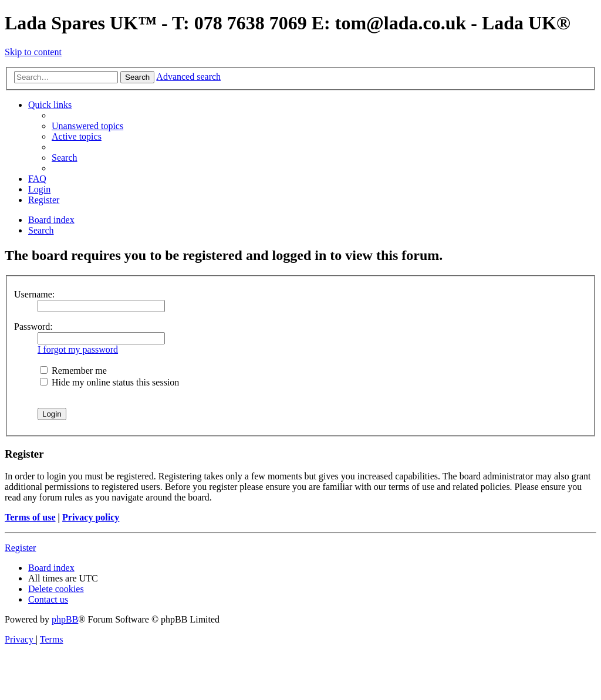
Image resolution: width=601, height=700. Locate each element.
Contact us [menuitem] (48, 599)
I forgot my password (78, 349)
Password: (33, 327)
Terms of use (30, 517)
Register (20, 548)
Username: (34, 294)
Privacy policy (91, 517)
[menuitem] (87, 126)
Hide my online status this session (109, 382)
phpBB (65, 619)
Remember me (73, 371)
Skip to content (33, 52)
